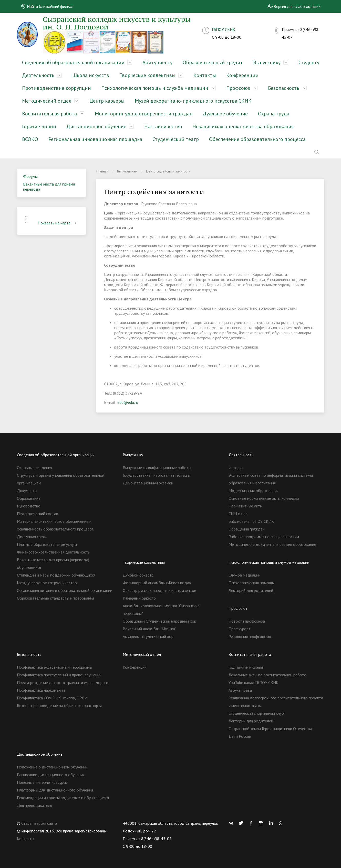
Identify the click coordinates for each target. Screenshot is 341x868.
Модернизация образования (254, 491)
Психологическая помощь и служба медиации (155, 88)
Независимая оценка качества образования (243, 126)
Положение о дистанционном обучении (52, 767)
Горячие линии (39, 126)
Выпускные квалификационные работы (157, 468)
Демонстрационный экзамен (148, 483)
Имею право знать (245, 706)
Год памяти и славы (246, 667)
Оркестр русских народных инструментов (159, 590)
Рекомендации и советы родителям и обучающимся (63, 798)
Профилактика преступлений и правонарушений (59, 675)
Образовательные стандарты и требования (55, 598)
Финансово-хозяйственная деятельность (53, 552)
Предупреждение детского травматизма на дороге (63, 682)
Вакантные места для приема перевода (49, 187)
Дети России (240, 736)
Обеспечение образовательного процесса (257, 139)
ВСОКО (30, 139)
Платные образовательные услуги (47, 544)
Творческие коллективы (147, 75)
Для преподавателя (34, 805)
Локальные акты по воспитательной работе (267, 675)
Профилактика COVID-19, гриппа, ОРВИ (52, 698)
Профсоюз (238, 88)
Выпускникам (127, 171)
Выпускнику (267, 62)
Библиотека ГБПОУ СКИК (251, 521)
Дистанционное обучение (96, 126)
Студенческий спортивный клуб (256, 713)
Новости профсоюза (247, 621)
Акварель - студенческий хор (148, 636)
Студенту (309, 62)
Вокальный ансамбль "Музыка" (149, 629)
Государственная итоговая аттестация (157, 475)
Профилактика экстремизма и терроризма (54, 667)
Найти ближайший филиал (47, 6)
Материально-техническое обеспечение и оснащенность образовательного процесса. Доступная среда (55, 529)
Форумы (30, 176)
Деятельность (38, 75)
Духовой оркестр (138, 575)
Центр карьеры (107, 101)
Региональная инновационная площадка (95, 139)
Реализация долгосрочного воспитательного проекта (276, 698)
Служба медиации (244, 575)
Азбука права (240, 690)
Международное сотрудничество (47, 583)
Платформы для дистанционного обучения (55, 790)
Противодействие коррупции (56, 88)
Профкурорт (240, 629)
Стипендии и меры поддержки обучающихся (56, 575)
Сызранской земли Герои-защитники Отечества (270, 729)
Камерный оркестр (139, 598)
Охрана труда (274, 114)
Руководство (29, 506)
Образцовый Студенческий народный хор (159, 621)
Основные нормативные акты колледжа (264, 498)
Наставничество (163, 126)
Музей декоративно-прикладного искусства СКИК (193, 101)
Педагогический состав (38, 514)
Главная (102, 171)
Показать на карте (58, 223)
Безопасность (284, 88)
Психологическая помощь (251, 583)
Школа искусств (91, 75)
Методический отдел (47, 101)
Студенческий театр (176, 139)
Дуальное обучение (225, 114)
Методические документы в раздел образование (272, 544)
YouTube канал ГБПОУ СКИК (254, 682)
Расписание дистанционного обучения (51, 775)
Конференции (242, 75)
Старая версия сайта (39, 823)
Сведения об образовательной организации (73, 62)
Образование (29, 498)
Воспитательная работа (49, 114)
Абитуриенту (157, 62)
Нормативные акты (246, 506)
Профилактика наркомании (41, 690)
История (236, 468)
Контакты (205, 75)
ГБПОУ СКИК (224, 29)
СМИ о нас (238, 514)
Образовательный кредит (213, 62)
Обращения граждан (247, 529)
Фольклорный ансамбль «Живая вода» (157, 583)
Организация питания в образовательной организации (65, 590)
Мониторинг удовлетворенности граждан (144, 114)
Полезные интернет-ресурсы (42, 782)
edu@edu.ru (128, 402)
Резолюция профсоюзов (250, 636)
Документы (27, 491)
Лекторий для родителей (251, 590)
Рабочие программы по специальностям (264, 537)
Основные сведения (34, 468)
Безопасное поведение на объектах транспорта (60, 706)
